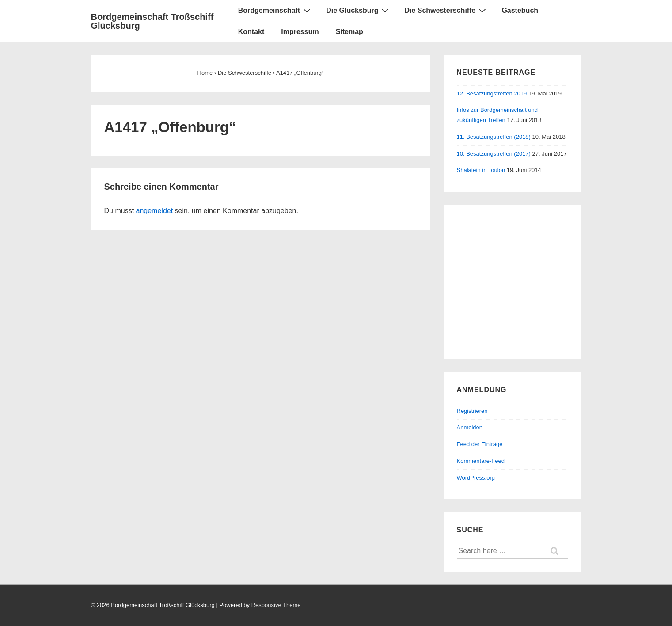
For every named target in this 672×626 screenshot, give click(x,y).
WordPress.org (476, 478)
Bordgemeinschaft (275, 10)
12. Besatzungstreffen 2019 (492, 94)
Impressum (300, 32)
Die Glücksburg (359, 10)
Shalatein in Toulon (481, 170)
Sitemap (349, 32)
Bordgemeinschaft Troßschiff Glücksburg (152, 21)
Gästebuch (520, 10)
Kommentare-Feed (481, 461)
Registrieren (472, 411)
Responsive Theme (276, 605)
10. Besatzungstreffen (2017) (494, 154)
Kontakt (251, 32)
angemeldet (155, 211)
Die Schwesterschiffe (446, 10)
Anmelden (470, 427)
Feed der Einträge (480, 444)
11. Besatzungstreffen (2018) (494, 137)
